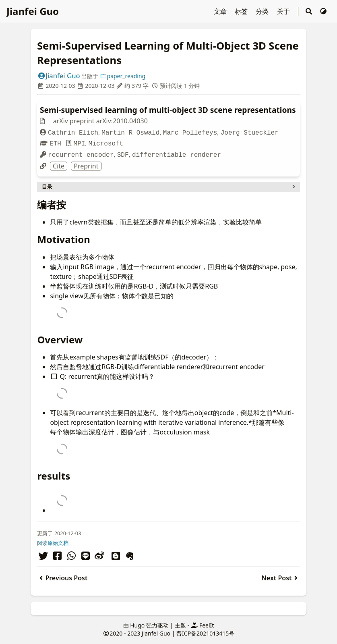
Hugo (137, 625)
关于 (284, 11)
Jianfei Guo (33, 11)
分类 (263, 11)
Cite (59, 166)
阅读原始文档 (53, 543)
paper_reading (123, 76)
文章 (220, 11)
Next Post (280, 578)
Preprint (86, 166)
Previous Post (62, 578)
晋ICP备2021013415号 (205, 633)
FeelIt (203, 625)
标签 (242, 11)
